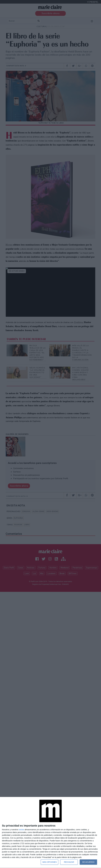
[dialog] (50, 833)
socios (21, 830)
